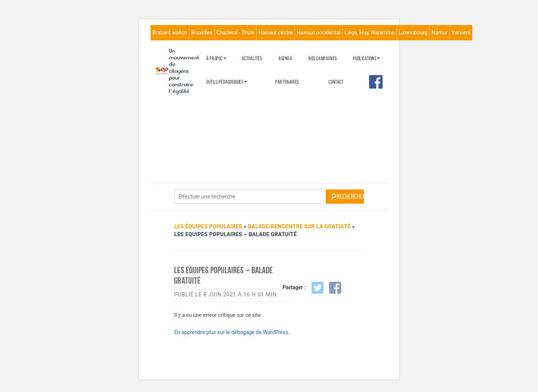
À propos (214, 58)
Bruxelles (202, 33)
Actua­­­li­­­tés (252, 58)
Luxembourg (413, 33)
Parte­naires (287, 82)
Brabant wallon (170, 33)
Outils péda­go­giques (225, 82)
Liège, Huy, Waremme (370, 33)
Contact (336, 82)
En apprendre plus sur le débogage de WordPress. (232, 332)
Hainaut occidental (319, 33)
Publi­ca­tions (365, 58)
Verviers (461, 33)
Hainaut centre (276, 33)
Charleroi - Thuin (236, 33)
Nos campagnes (323, 58)
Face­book (376, 82)
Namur (439, 33)
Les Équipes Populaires (208, 226)
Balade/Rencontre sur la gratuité (299, 226)
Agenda (285, 58)
